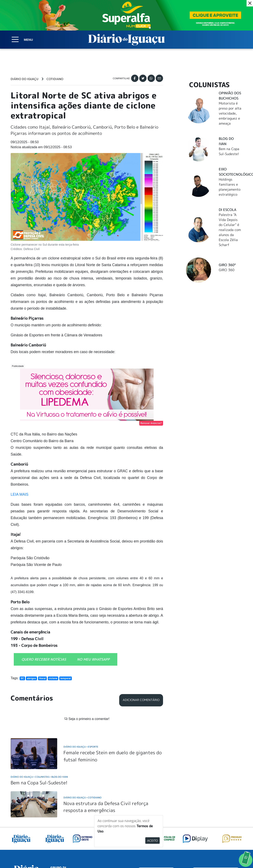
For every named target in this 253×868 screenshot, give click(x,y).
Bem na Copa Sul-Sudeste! (39, 729)
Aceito (152, 841)
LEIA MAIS (20, 494)
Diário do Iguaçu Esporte (81, 693)
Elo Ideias (236, 855)
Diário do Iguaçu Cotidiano (82, 744)
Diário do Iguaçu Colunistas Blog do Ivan (39, 723)
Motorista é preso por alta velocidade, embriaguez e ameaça (230, 113)
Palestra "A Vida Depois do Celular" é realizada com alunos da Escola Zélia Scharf (230, 230)
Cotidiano (55, 79)
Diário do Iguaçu (25, 79)
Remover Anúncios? (151, 423)
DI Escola (228, 210)
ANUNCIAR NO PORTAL (216, 819)
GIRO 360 (227, 270)
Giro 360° (227, 265)
